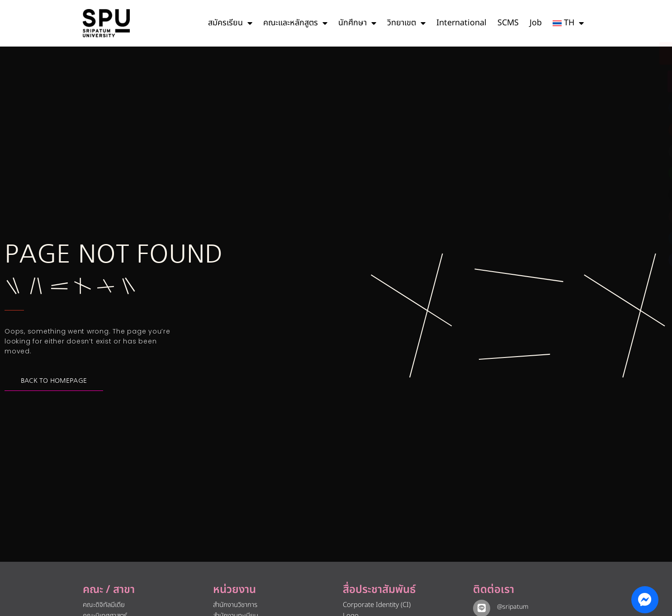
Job (536, 23)
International (461, 23)
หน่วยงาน (234, 590)
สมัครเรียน (230, 23)
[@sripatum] (481, 607)
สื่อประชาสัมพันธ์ (379, 590)
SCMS (508, 23)
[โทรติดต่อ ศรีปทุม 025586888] (624, 81)
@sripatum (511, 607)
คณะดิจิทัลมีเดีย (104, 605)
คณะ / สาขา (109, 590)
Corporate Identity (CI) (377, 605)
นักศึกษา (357, 23)
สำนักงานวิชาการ (235, 605)
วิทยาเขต (406, 23)
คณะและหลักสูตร (295, 23)
